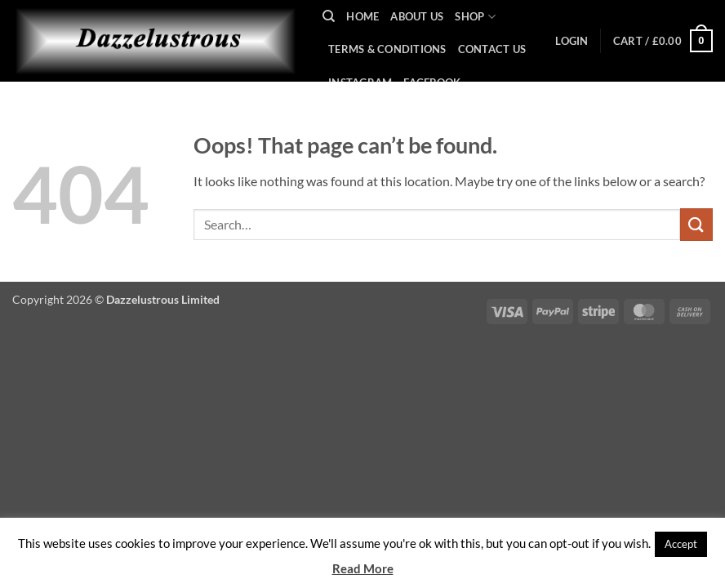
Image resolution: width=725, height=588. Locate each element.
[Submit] (696, 224)
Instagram (360, 82)
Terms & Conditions (387, 49)
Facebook (432, 82)
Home (362, 16)
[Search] (329, 16)
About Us (417, 16)
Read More (363, 568)
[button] (572, 41)
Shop (475, 17)
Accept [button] (681, 544)
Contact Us (492, 49)
